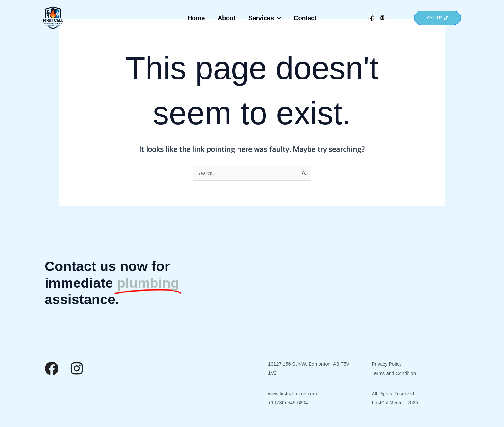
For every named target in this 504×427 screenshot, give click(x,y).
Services (265, 18)
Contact (305, 18)
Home (196, 18)
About (227, 18)
